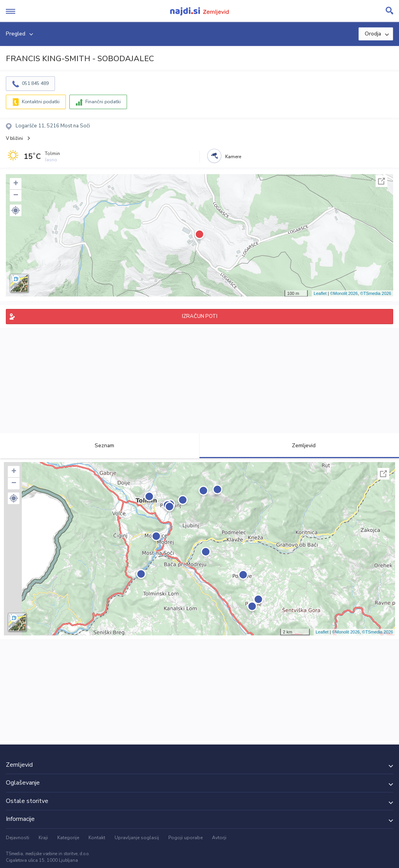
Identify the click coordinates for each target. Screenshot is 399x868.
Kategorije (68, 838)
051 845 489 (35, 83)
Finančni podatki (103, 102)
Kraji (43, 838)
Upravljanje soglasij (137, 838)
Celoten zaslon (381, 181)
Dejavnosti (18, 838)
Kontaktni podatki (41, 102)
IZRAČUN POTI (200, 316)
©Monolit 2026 (344, 293)
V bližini (14, 138)
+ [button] (16, 184)
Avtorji (219, 838)
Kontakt (97, 838)
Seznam (100, 445)
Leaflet (320, 293)
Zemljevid (299, 445)
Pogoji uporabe (185, 838)
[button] (16, 210)
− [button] (16, 196)
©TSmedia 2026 (376, 293)
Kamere (233, 157)
